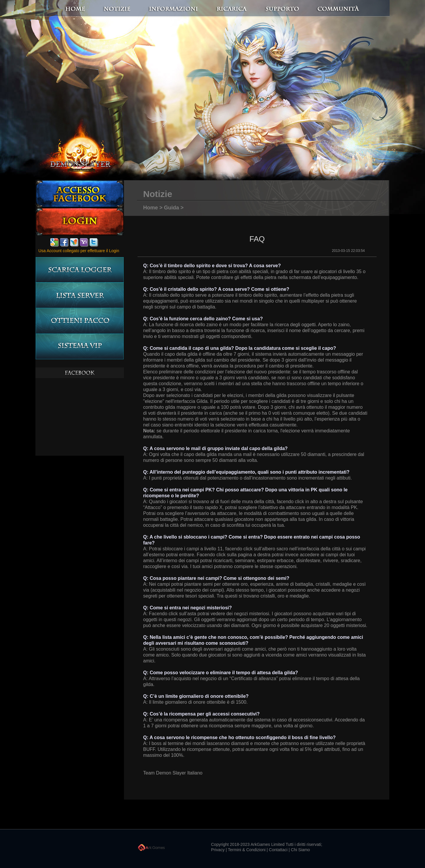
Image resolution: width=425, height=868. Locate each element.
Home (89, 9)
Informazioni (184, 9)
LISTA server (80, 295)
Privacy (218, 850)
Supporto (289, 9)
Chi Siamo (301, 850)
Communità (332, 9)
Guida (172, 208)
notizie (143, 9)
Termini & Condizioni (247, 850)
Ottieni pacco (80, 321)
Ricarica (236, 9)
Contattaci (278, 850)
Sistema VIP (80, 347)
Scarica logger (80, 270)
